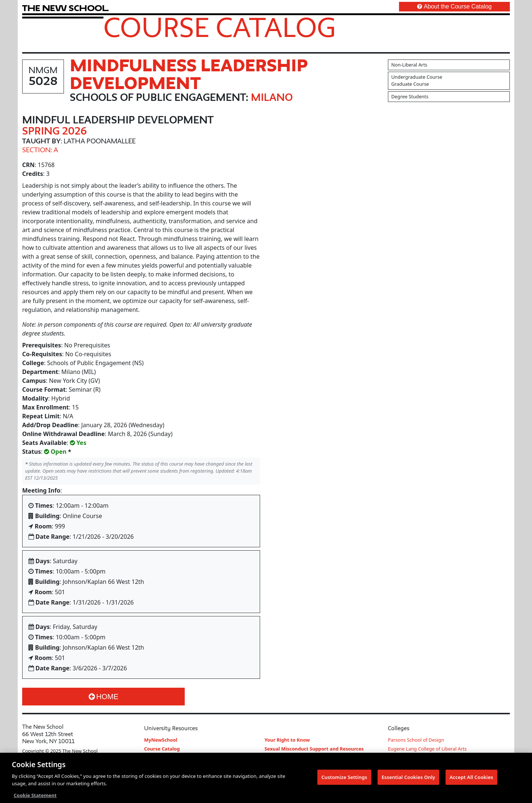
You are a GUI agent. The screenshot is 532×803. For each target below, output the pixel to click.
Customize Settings (344, 778)
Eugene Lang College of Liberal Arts (427, 749)
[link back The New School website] (65, 8)
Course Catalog (220, 27)
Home (104, 697)
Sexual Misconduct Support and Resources (314, 749)
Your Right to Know (287, 740)
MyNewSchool (161, 740)
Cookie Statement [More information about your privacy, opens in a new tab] (35, 796)
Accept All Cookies (471, 778)
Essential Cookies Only (408, 778)
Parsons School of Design (416, 740)
